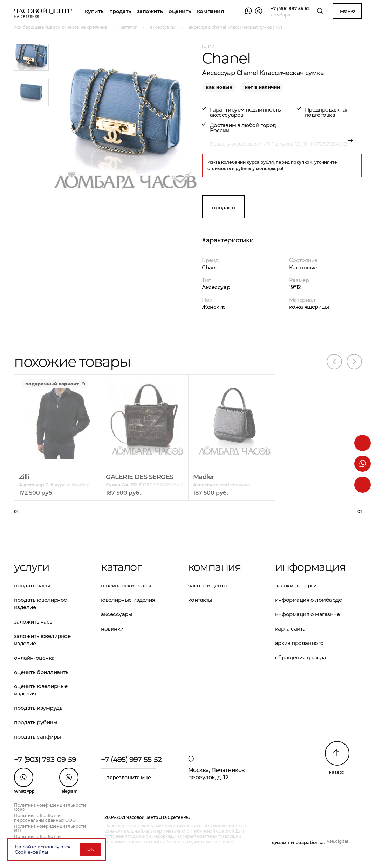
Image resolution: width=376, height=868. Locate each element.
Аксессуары (117, 614)
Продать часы (32, 586)
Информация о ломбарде (309, 600)
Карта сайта (290, 629)
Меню (347, 11)
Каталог (121, 567)
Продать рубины (36, 722)
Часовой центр (207, 586)
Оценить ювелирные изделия (41, 690)
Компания (210, 11)
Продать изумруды (39, 708)
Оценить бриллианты (42, 672)
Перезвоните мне (129, 778)
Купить (94, 11)
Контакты (200, 600)
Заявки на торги (296, 586)
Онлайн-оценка (34, 658)
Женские (214, 307)
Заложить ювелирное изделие (42, 640)
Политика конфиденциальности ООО (50, 807)
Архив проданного (299, 643)
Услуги (32, 567)
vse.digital (337, 841)
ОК (90, 849)
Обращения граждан (302, 657)
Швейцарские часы (126, 586)
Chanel (211, 267)
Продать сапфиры (37, 737)
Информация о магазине (307, 614)
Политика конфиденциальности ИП (50, 828)
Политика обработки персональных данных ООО (45, 818)
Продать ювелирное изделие (40, 604)
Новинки (112, 629)
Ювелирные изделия (128, 600)
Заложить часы (34, 622)
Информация (310, 567)
